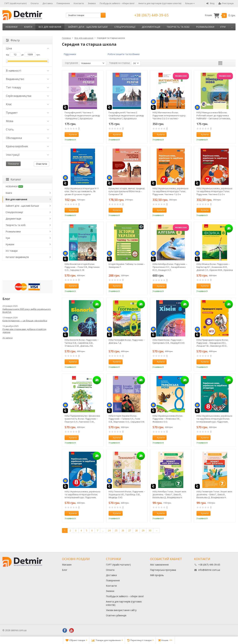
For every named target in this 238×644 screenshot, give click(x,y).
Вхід (210, 3)
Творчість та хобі (178, 27)
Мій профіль (157, 575)
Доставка (48, 3)
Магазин (67, 565)
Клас (28, 104)
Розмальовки (205, 27)
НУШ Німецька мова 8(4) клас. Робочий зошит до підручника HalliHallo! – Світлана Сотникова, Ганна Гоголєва (214, 115)
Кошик (220, 15)
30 (150, 530)
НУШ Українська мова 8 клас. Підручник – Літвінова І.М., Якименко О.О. (168, 419)
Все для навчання (50, 27)
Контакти (79, 3)
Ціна (28, 48)
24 (109, 530)
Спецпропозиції (125, 27)
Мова (28, 121)
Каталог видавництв (17, 257)
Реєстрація (226, 3)
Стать (28, 129)
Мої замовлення (159, 565)
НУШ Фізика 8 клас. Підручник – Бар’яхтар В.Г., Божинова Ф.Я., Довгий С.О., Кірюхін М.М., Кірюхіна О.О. (215, 267)
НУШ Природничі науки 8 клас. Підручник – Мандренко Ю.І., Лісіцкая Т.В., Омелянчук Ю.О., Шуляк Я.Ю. (213, 343)
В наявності (28, 71)
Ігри (223, 27)
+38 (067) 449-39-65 (152, 15)
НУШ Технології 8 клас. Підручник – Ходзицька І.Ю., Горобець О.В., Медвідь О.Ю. (127, 494)
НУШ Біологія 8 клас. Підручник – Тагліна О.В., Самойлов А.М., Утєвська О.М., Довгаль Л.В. (82, 343)
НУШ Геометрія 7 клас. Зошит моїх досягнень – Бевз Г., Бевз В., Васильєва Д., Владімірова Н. (214, 494)
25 (116, 530)
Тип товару (28, 87)
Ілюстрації (28, 155)
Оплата (35, 3)
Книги (28, 27)
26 (123, 530)
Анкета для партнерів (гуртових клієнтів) (160, 3)
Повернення (63, 3)
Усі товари (12, 251)
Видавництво (28, 79)
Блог (65, 570)
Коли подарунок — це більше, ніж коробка (25, 321)
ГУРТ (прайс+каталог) (16, 3)
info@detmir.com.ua (209, 570)
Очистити (41, 164)
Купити (71, 134)
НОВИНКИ (11, 27)
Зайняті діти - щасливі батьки (88, 27)
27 (130, 530)
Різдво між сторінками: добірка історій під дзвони (24, 331)
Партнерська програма (163, 570)
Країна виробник (28, 146)
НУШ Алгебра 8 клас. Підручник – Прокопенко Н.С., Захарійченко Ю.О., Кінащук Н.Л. (170, 267)
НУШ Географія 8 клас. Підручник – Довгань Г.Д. (127, 341)
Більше (190, 3)
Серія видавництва (28, 96)
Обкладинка (28, 138)
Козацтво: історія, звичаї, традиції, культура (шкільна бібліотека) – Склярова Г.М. (127, 191)
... (232, 27)
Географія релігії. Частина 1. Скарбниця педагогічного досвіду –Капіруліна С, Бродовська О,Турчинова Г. (82, 115)
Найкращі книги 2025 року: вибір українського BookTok (27, 311)
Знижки (92, 3)
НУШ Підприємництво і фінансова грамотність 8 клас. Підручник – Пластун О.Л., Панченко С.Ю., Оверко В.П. (82, 419)
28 (136, 530)
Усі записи (8, 338)
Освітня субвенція (116, 615)
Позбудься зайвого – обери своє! (117, 3)
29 (143, 530)
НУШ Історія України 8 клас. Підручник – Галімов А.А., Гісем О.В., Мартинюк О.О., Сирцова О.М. (127, 419)
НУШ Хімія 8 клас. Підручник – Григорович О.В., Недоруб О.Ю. (169, 341)
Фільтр (13, 40)
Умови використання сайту (121, 610)
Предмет (28, 113)
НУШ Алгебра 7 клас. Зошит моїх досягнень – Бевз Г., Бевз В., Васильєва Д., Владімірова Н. (169, 494)
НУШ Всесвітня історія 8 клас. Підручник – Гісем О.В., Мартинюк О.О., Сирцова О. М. (82, 267)
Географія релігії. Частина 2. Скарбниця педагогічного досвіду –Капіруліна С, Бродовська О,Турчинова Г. (126, 115)
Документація (151, 27)
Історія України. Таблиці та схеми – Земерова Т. (127, 266)
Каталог (13, 179)
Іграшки (10, 244)
